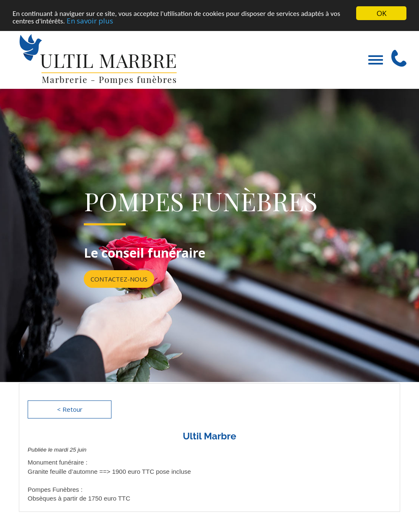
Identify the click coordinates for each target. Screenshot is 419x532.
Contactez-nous (119, 279)
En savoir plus (90, 20)
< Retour (70, 409)
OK (381, 13)
